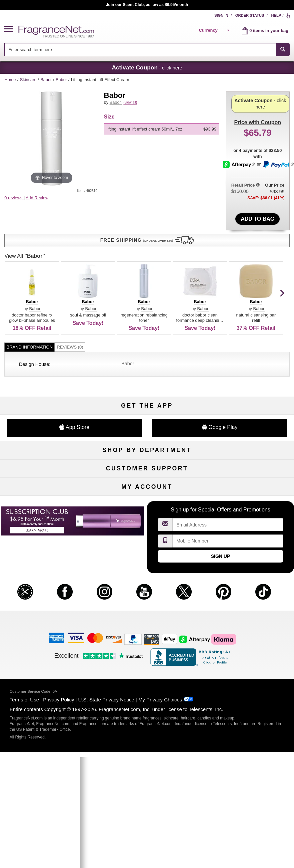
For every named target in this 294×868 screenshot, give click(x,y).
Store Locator (147, 520)
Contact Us (47, 487)
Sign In (221, 15)
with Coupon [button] (258, 102)
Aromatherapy (147, 400)
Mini (247, 411)
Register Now (47, 585)
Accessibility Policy (47, 520)
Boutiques (47, 411)
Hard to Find (247, 422)
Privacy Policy (58, 803)
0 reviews (14, 198)
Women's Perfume (47, 378)
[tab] (29, 243)
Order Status (250, 15)
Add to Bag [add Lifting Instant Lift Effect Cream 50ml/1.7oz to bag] (257, 211)
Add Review (37, 198)
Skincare (29, 80)
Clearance (147, 422)
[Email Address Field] (228, 628)
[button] (11, 29)
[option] (162, 137)
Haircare (47, 400)
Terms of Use (24, 803)
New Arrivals (247, 400)
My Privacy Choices (160, 803)
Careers (247, 509)
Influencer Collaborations (47, 531)
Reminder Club (147, 585)
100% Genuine (147, 509)
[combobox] (147, 50)
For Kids (247, 367)
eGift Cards (47, 509)
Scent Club (147, 433)
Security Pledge (147, 487)
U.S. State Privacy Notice (106, 803)
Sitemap (247, 487)
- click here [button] (147, 67)
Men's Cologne (47, 389)
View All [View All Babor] (124, 152)
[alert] (215, 30)
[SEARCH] (283, 50)
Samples (147, 378)
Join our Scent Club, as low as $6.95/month (147, 5)
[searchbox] (140, 50)
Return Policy (147, 476)
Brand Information (29, 243)
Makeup (247, 378)
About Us (47, 498)
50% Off (147, 367)
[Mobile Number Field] (228, 644)
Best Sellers (147, 411)
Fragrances (47, 367)
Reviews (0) (70, 243)
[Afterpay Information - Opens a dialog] (239, 188)
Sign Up (221, 659)
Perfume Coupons (247, 498)
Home (10, 80)
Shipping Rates (147, 498)
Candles (247, 389)
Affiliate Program (247, 476)
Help (276, 15)
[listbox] (163, 137)
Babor (47, 80)
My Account (47, 574)
